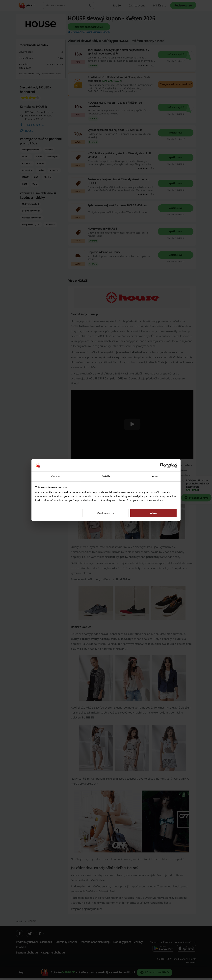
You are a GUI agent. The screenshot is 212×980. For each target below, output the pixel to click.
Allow (153, 513)
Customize (106, 513)
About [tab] (156, 476)
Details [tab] (106, 476)
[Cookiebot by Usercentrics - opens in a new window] (162, 465)
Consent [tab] (56, 476)
